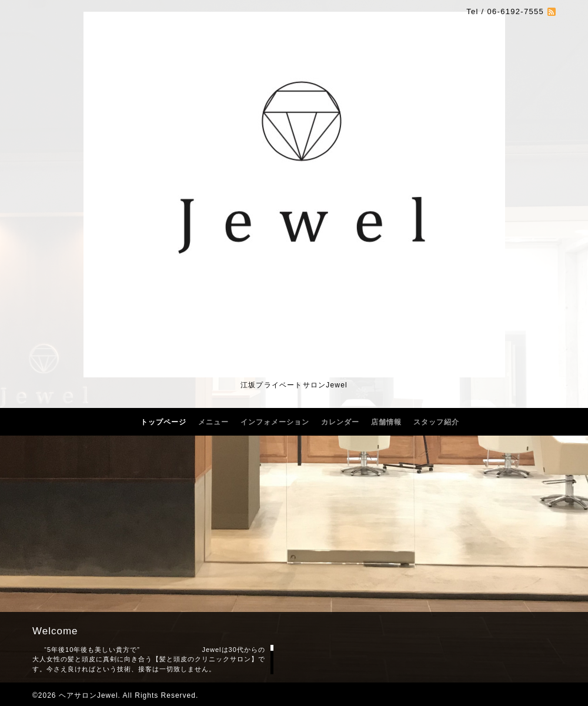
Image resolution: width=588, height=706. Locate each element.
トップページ (163, 422)
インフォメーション (275, 422)
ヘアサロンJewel (88, 695)
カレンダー (340, 422)
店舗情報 (386, 422)
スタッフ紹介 (436, 422)
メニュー (213, 422)
